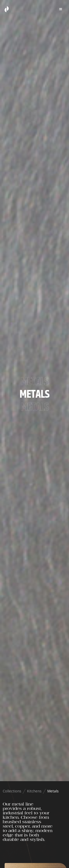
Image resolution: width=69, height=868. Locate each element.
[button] (61, 9)
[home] (6, 9)
